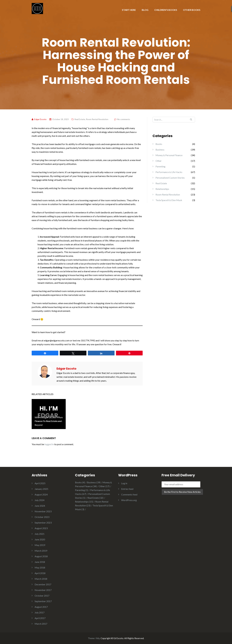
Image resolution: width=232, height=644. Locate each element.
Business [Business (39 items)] (94, 482)
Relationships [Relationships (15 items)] (84, 502)
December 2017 (43, 584)
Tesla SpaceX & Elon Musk (169, 200)
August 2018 (41, 556)
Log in (124, 483)
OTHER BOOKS (192, 10)
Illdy (98, 638)
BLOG (145, 10)
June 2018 (40, 562)
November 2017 (43, 590)
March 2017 (41, 624)
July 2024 (40, 500)
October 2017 (42, 596)
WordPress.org (129, 500)
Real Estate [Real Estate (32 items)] (95, 498)
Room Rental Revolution (97, 119)
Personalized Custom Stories (170, 178)
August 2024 (41, 494)
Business (160, 150)
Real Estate (80, 119)
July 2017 (40, 612)
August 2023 (41, 528)
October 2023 (42, 517)
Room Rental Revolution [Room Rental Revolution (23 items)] (92, 503)
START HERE (129, 10)
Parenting (160, 166)
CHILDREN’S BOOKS (166, 10)
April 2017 (40, 618)
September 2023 (43, 523)
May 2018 (40, 567)
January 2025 (41, 489)
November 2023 (43, 511)
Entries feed (127, 489)
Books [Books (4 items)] (80, 482)
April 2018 (40, 573)
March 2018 (41, 579)
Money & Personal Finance (169, 155)
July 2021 (40, 534)
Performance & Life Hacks (169, 172)
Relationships (162, 189)
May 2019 (40, 545)
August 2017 (41, 607)
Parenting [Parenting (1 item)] (82, 490)
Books (159, 144)
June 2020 (40, 539)
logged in (49, 444)
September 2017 (43, 601)
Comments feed (129, 494)
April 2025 (40, 483)
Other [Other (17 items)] (104, 486)
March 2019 (41, 551)
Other (159, 161)
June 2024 (40, 506)
